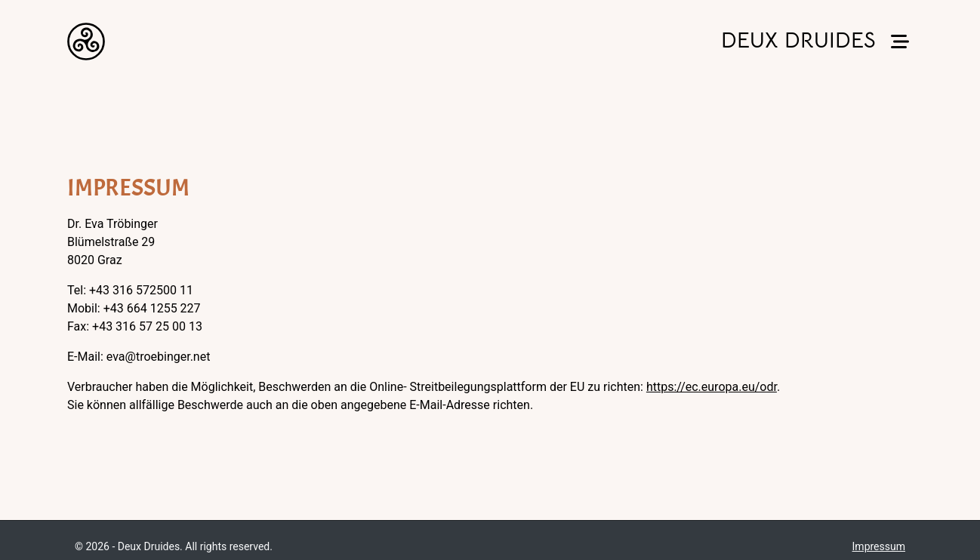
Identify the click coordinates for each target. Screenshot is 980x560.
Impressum (879, 546)
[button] (900, 42)
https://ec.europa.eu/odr (712, 387)
